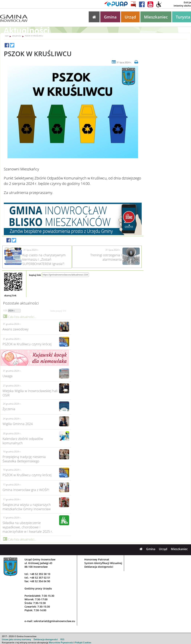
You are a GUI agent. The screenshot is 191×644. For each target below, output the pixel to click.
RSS (62, 639)
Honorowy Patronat (97, 559)
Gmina (110, 17)
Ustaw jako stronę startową (16, 639)
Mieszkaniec (156, 17)
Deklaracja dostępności (99, 567)
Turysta (183, 17)
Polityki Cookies (83, 642)
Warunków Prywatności (61, 642)
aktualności (17, 36)
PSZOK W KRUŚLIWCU (34, 36)
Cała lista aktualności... (20, 317)
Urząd (130, 17)
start (7, 36)
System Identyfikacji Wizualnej (103, 563)
